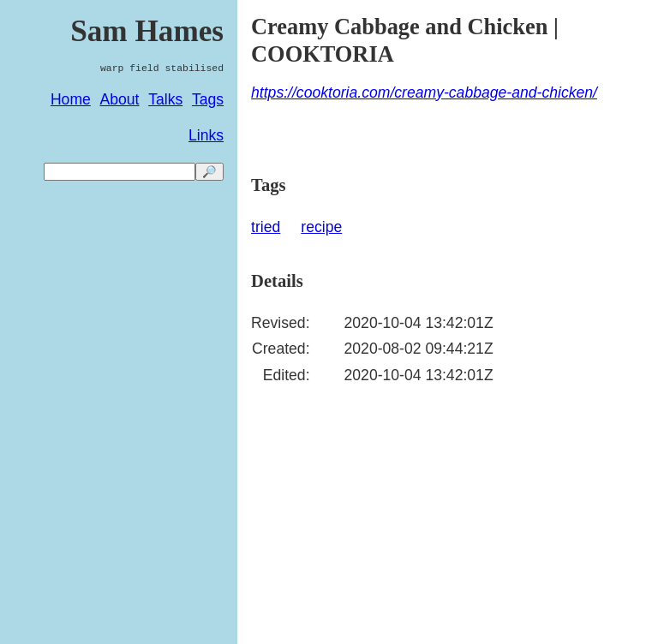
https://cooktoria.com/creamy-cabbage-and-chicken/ (424, 92)
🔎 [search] (209, 172)
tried (266, 227)
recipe (321, 227)
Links (206, 135)
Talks (165, 99)
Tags (208, 99)
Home (71, 99)
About (120, 99)
